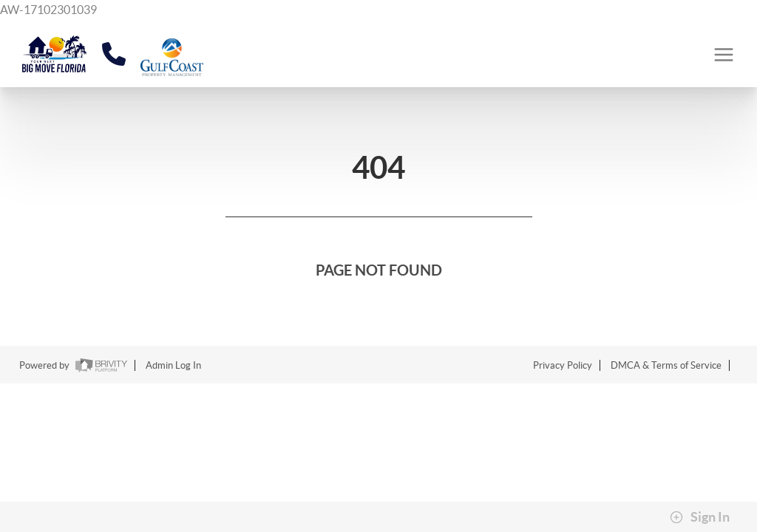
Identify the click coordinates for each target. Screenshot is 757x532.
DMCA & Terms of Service (666, 365)
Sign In (700, 517)
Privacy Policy (563, 365)
